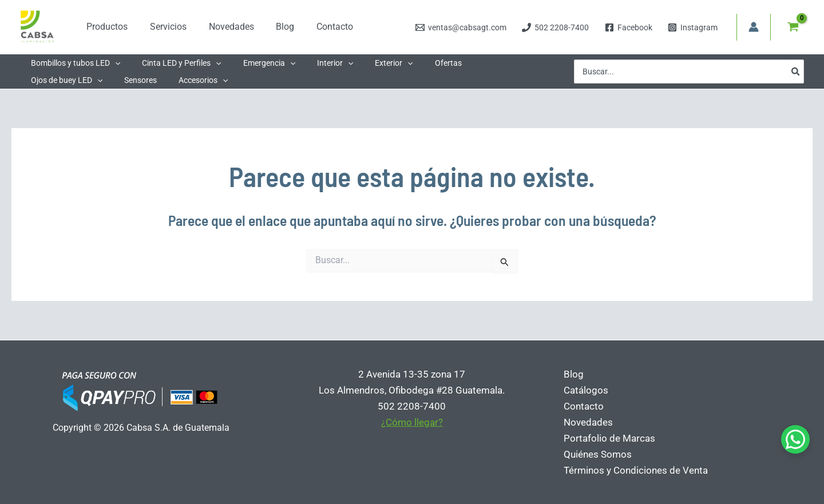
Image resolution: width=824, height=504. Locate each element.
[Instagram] (692, 27)
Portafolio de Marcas (608, 438)
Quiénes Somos (596, 454)
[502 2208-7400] (556, 27)
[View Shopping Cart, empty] (793, 27)
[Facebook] (628, 27)
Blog (572, 374)
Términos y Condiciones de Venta (634, 470)
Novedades (587, 422)
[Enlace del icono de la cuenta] (754, 27)
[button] (112, 63)
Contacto (582, 406)
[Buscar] (796, 72)
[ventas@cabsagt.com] (461, 27)
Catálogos (584, 390)
